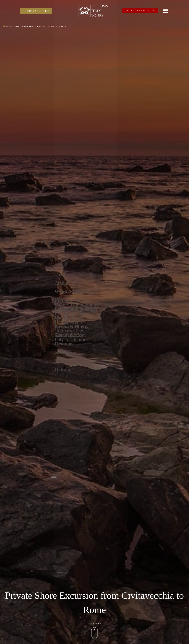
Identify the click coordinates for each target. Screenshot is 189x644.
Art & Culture (13, 26)
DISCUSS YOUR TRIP (36, 11)
